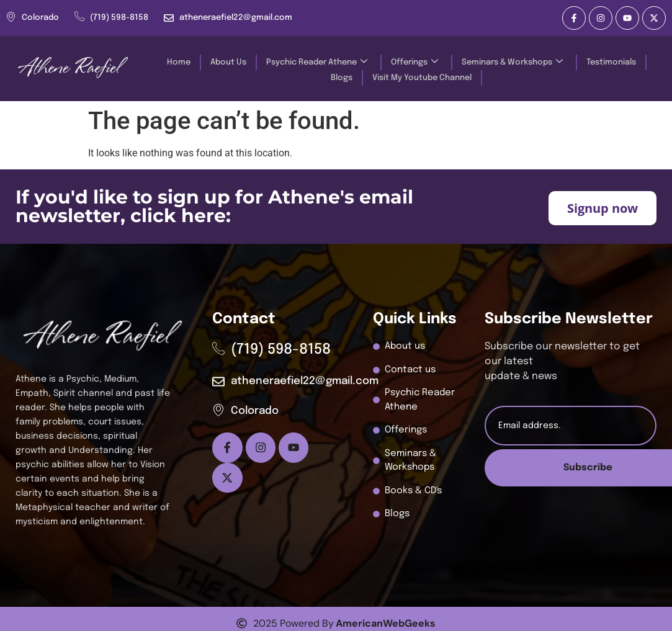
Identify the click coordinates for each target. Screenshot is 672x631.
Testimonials (611, 62)
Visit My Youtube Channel (422, 78)
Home (179, 62)
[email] (571, 426)
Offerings (414, 62)
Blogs (342, 78)
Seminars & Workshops (512, 62)
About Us (228, 62)
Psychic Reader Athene (317, 62)
